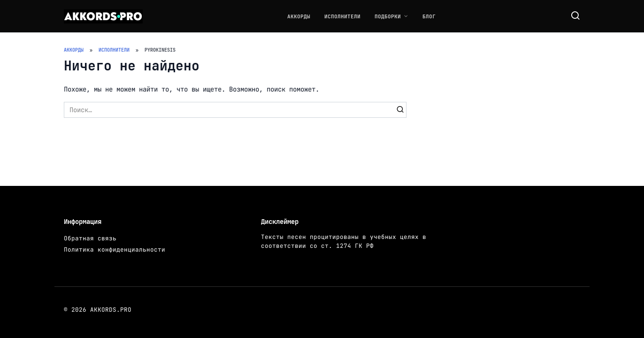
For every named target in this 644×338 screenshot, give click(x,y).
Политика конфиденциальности (115, 250)
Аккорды (299, 16)
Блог (429, 16)
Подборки (388, 16)
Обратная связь (90, 238)
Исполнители (342, 16)
